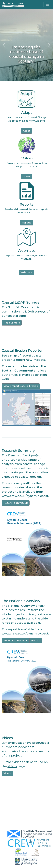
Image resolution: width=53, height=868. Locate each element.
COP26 (26, 177)
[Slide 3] (32, 77)
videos (12, 766)
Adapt (26, 131)
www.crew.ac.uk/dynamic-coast (25, 496)
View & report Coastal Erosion (21, 386)
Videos (7, 773)
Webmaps (26, 272)
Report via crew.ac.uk (16, 503)
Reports (27, 223)
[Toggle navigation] (47, 4)
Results (36, 640)
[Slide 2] (27, 77)
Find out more (12, 323)
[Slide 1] (21, 77)
